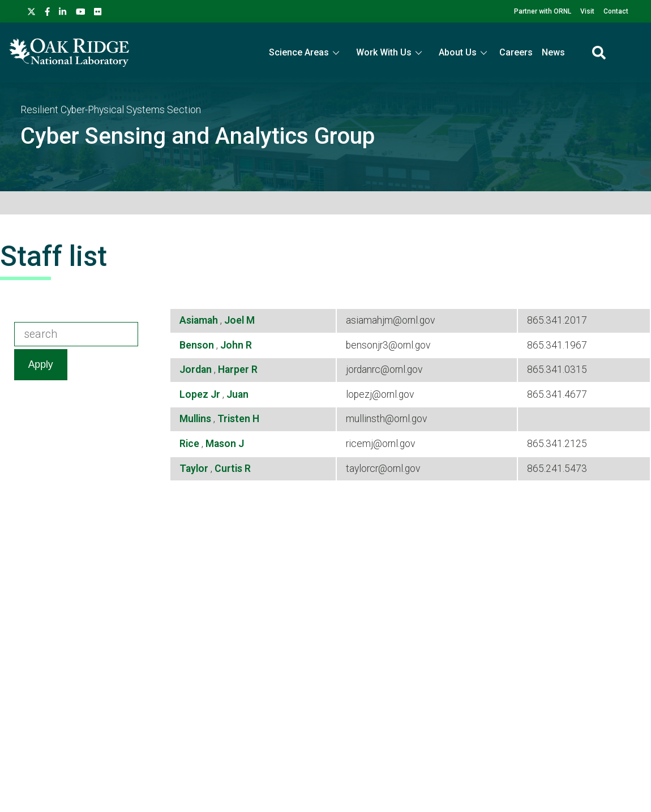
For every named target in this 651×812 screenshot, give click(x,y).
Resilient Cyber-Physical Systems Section (111, 110)
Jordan (197, 370)
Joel (235, 320)
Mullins (196, 419)
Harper (235, 370)
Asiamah (200, 320)
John (233, 345)
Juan (237, 394)
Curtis (230, 469)
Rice (190, 444)
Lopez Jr (201, 394)
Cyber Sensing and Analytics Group (198, 136)
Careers (516, 52)
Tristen (235, 419)
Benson (198, 345)
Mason (222, 444)
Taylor (195, 469)
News (553, 52)
